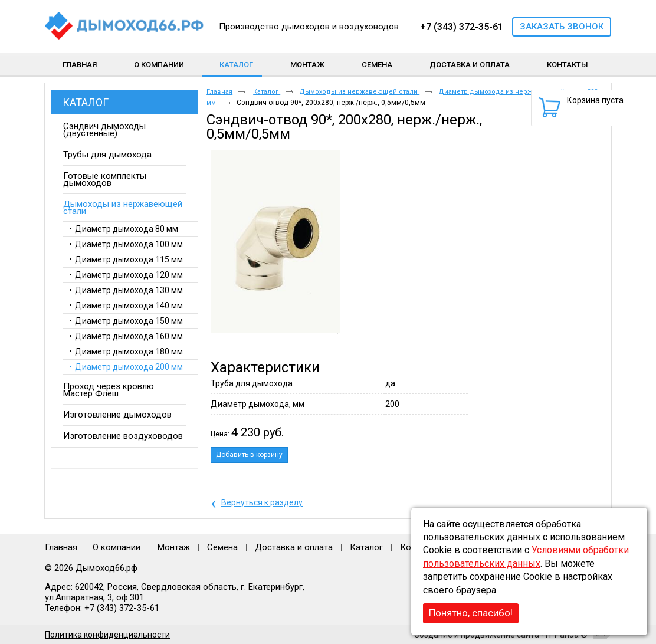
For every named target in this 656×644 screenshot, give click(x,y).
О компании (117, 547)
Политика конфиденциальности (107, 635)
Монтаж (175, 547)
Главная (219, 92)
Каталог (236, 65)
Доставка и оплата (294, 547)
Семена (222, 547)
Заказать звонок (562, 27)
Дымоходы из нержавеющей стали (359, 92)
